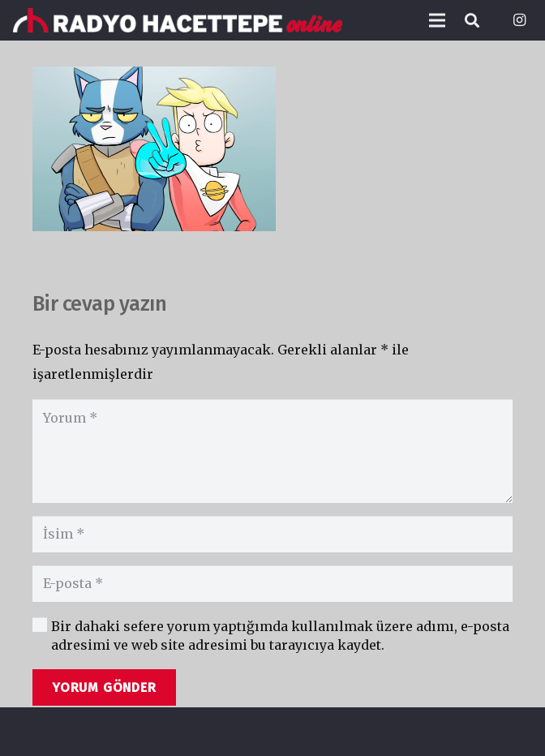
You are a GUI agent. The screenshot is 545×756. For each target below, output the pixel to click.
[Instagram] (519, 20)
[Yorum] (272, 451)
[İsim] (272, 534)
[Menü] (437, 20)
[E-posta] (272, 584)
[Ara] (472, 21)
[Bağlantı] (178, 20)
